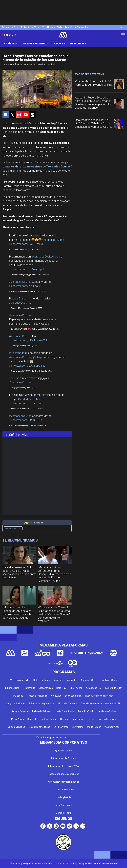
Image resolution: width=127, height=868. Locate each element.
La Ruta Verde (61, 727)
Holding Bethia (64, 797)
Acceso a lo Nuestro (37, 696)
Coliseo (64, 719)
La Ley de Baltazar (42, 711)
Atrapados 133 (94, 688)
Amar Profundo (86, 711)
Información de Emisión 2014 (63, 766)
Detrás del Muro (42, 680)
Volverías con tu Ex (20, 680)
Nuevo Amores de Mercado (99, 696)
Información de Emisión (64, 758)
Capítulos (11, 44)
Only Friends (76, 688)
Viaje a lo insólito (107, 719)
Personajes (78, 44)
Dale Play (61, 688)
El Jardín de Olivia (30, 27)
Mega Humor (94, 727)
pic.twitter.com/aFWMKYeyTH (28, 340)
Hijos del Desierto (20, 711)
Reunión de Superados (76, 27)
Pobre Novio (18, 719)
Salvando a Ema (10, 27)
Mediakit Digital (63, 813)
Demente (32, 719)
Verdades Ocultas (13, 528)
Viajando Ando (112, 727)
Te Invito (91, 719)
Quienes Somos (63, 751)
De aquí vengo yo (16, 727)
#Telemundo (17, 353)
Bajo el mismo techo (40, 727)
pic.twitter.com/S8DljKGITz (26, 420)
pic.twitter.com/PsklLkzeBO (26, 244)
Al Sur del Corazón (67, 704)
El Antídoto (78, 727)
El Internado (29, 688)
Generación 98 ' (113, 704)
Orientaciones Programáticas (64, 782)
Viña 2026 (56, 696)
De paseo (18, 696)
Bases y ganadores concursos (63, 774)
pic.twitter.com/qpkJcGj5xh (26, 403)
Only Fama (77, 719)
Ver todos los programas (51, 738)
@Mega (37, 357)
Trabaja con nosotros (64, 790)
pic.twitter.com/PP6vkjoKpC (26, 269)
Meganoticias (46, 688)
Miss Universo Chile (52, 27)
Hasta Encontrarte (65, 711)
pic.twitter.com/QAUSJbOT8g (27, 366)
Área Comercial (63, 805)
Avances (60, 44)
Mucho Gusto (12, 688)
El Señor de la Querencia (41, 704)
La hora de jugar (114, 688)
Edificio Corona (49, 719)
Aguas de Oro (88, 680)
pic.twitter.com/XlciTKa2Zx (26, 286)
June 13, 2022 (35, 249)
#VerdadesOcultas (53, 240)
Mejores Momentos (36, 44)
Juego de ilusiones (15, 704)
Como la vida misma (91, 704)
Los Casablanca (73, 696)
